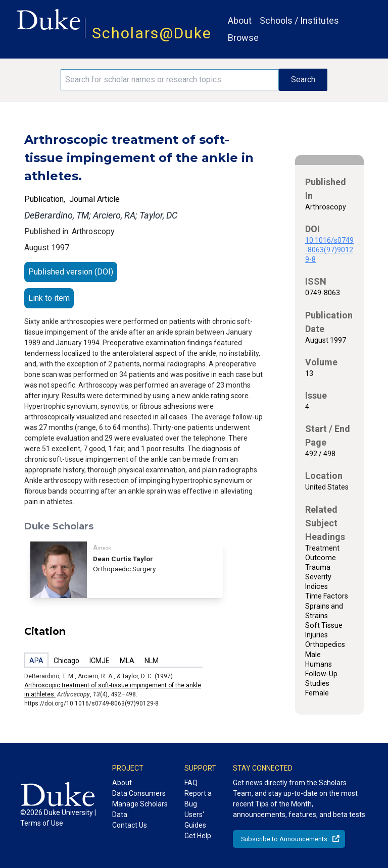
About (240, 20)
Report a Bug (198, 799)
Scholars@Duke (152, 33)
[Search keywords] (170, 80)
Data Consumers (139, 793)
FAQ (191, 783)
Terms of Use (42, 823)
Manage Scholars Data (140, 809)
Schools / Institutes (299, 20)
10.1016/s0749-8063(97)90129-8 (329, 250)
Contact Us (130, 825)
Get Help (198, 836)
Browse (243, 38)
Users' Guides (195, 820)
